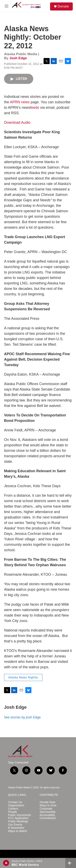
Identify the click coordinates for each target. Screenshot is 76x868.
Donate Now (48, 802)
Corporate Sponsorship (48, 810)
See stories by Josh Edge (22, 717)
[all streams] (71, 863)
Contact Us (15, 802)
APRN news (20, 102)
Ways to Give (48, 805)
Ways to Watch (18, 831)
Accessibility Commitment (48, 817)
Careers (13, 809)
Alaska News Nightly (23, 677)
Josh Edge (18, 58)
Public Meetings (18, 821)
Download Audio (17, 122)
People (13, 812)
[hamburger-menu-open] (6, 6)
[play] (6, 863)
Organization (16, 805)
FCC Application (18, 818)
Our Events (15, 825)
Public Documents (20, 815)
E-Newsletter (16, 828)
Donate (63, 6)
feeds (35, 108)
